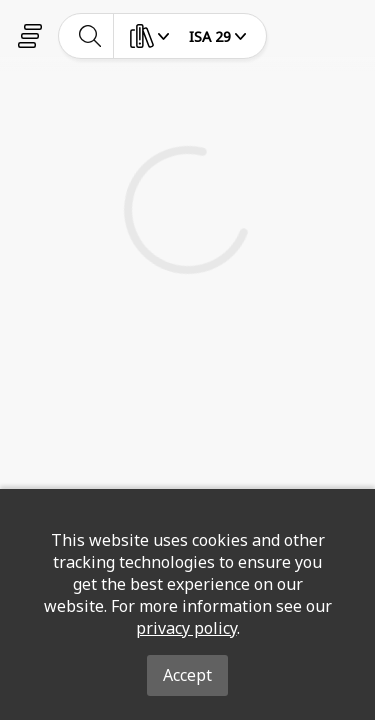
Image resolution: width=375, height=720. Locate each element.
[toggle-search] (90, 36)
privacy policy (186, 628)
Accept (187, 675)
